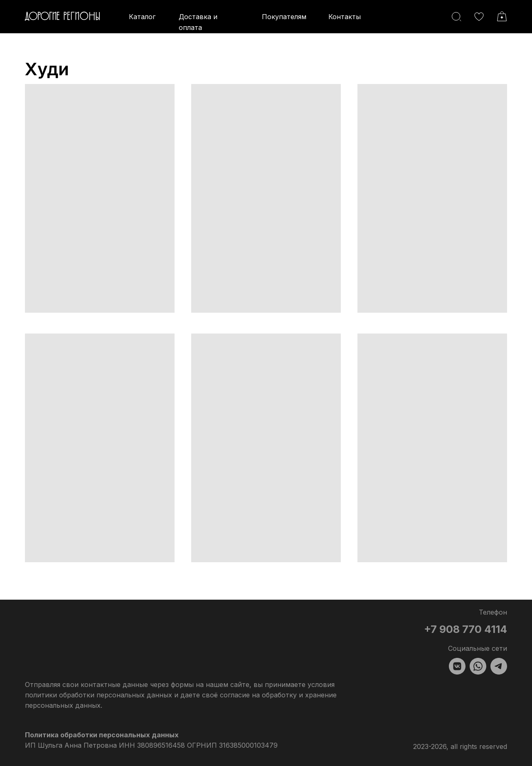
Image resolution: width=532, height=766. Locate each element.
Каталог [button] (142, 17)
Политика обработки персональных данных (102, 735)
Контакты (345, 17)
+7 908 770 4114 (465, 629)
